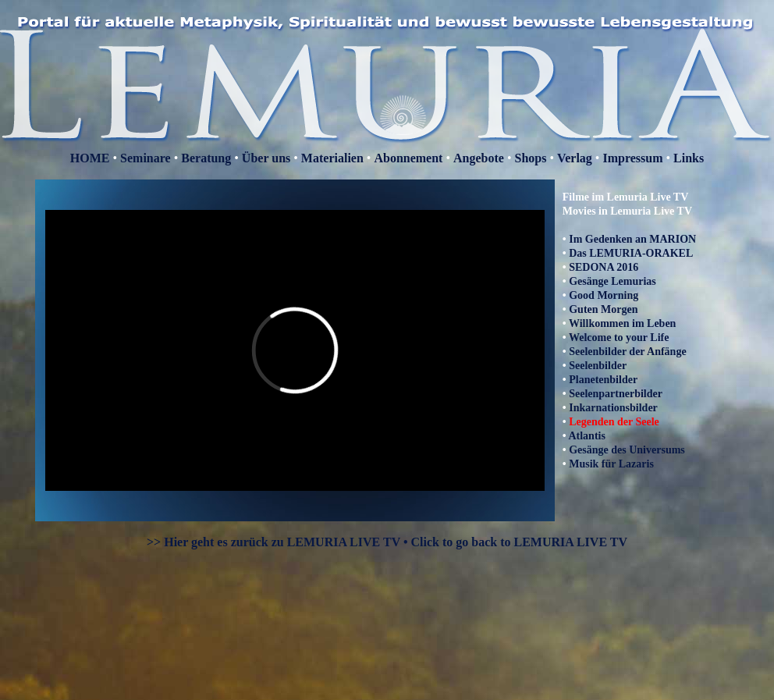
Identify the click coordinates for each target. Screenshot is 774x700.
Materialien (332, 158)
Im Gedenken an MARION (632, 239)
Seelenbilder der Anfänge (627, 352)
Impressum (632, 158)
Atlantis (586, 436)
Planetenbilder (603, 380)
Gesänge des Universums (627, 450)
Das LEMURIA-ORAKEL (631, 253)
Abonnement (408, 158)
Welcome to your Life (619, 338)
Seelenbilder (598, 366)
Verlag (575, 158)
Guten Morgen (603, 309)
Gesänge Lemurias (612, 281)
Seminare (146, 158)
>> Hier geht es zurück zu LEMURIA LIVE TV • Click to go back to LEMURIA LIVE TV (387, 542)
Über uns (268, 158)
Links (689, 158)
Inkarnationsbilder (613, 408)
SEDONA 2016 (604, 267)
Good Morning (604, 295)
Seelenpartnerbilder (616, 394)
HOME (90, 158)
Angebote (479, 158)
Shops (531, 158)
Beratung (206, 158)
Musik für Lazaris (611, 464)
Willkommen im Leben (622, 323)
